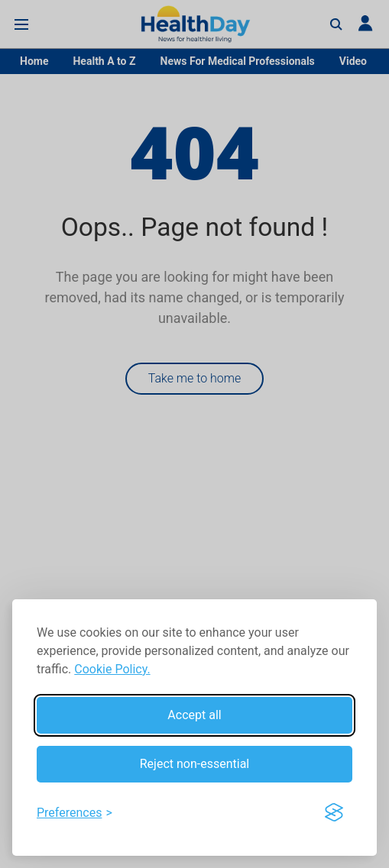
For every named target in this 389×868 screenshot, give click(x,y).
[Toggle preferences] (75, 813)
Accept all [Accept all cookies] (194, 715)
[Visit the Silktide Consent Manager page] (334, 813)
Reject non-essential (195, 764)
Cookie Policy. (112, 669)
